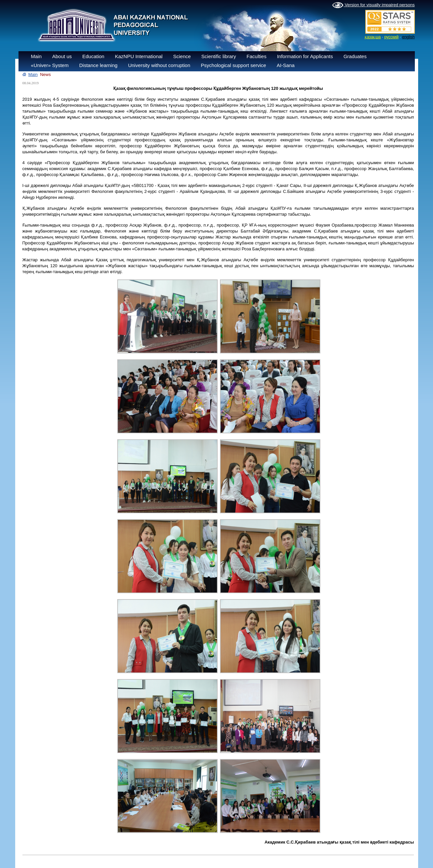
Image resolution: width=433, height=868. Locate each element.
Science (182, 56)
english (408, 37)
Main (36, 56)
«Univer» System (50, 65)
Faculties (257, 56)
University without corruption (159, 65)
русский (392, 37)
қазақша (373, 37)
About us (62, 56)
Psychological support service (234, 65)
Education (93, 56)
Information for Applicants (305, 56)
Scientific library (219, 56)
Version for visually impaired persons (373, 5)
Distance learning (98, 65)
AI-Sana (286, 65)
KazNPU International (139, 56)
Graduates (355, 56)
